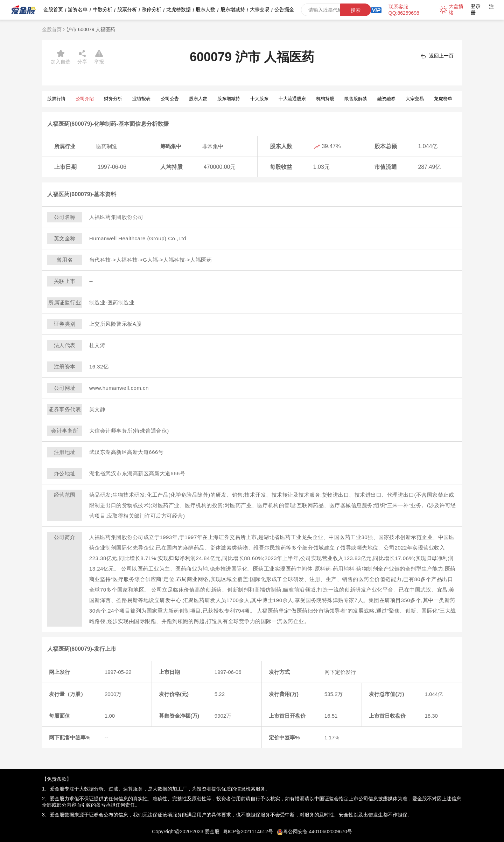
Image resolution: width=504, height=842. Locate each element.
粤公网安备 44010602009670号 (318, 831)
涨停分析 (152, 9)
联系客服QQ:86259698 (404, 10)
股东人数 (205, 9)
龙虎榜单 (443, 99)
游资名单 (78, 9)
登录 (476, 6)
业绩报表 (141, 99)
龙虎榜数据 (178, 9)
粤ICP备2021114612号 (248, 831)
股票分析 (127, 9)
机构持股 (325, 99)
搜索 (356, 10)
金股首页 (53, 9)
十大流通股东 (292, 99)
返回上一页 (441, 56)
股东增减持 (233, 9)
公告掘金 (284, 9)
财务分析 (113, 99)
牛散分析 (103, 9)
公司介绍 (85, 99)
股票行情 (56, 99)
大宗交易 (260, 9)
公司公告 (170, 99)
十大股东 (259, 99)
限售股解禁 (356, 99)
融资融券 (386, 99)
